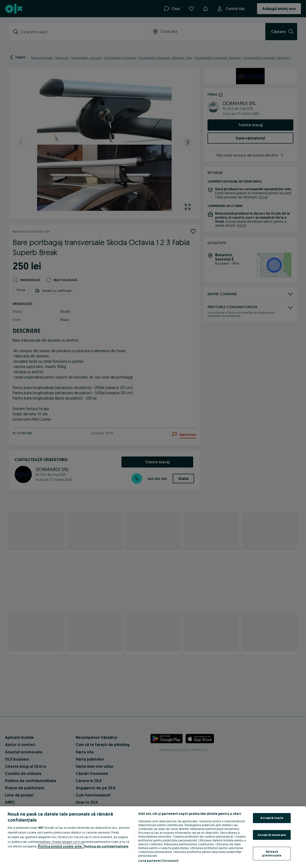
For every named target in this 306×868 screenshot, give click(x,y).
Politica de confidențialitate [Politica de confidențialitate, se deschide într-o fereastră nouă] (106, 846)
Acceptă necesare (272, 835)
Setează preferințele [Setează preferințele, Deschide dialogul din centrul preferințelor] (272, 854)
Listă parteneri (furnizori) (158, 861)
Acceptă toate (272, 818)
